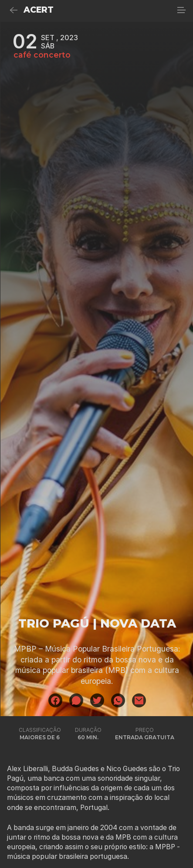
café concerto (42, 55)
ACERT (39, 10)
